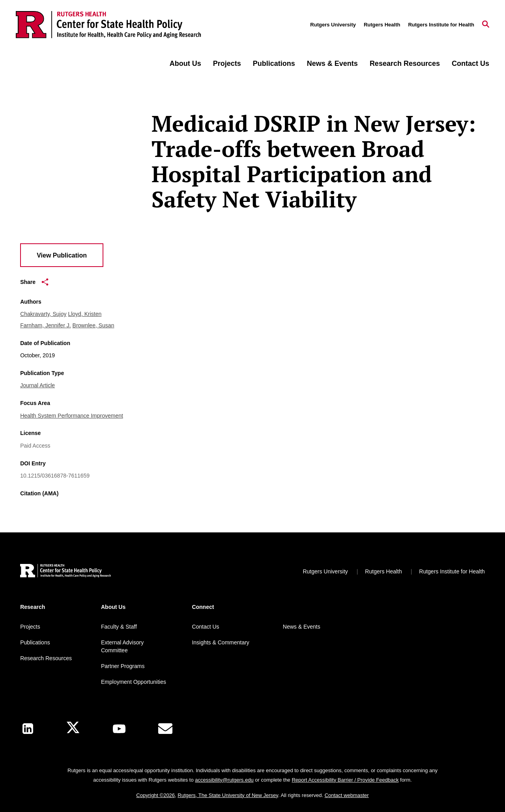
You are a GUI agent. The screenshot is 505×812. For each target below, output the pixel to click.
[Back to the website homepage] (108, 25)
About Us (185, 63)
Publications (274, 63)
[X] (73, 729)
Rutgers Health (382, 25)
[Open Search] (486, 25)
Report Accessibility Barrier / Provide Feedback (345, 780)
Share (34, 282)
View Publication (62, 255)
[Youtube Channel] (119, 729)
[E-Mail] (165, 729)
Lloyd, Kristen (85, 314)
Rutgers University (333, 25)
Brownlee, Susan (94, 325)
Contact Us (470, 63)
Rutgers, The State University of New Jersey (228, 795)
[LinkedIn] (28, 729)
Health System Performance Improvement (72, 416)
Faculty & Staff (119, 627)
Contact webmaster (347, 795)
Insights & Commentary (221, 642)
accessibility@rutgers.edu (224, 780)
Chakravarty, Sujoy (43, 314)
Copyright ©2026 (155, 795)
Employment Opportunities (134, 682)
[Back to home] (65, 572)
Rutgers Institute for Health (441, 25)
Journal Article (37, 385)
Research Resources (405, 63)
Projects (227, 63)
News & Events (332, 63)
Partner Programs (123, 666)
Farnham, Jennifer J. (45, 325)
